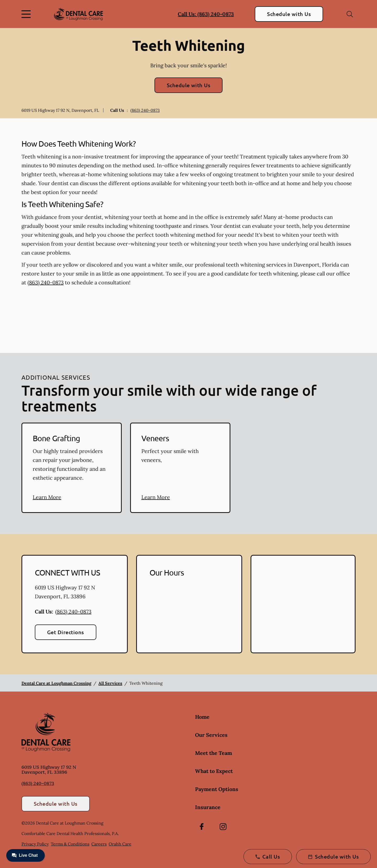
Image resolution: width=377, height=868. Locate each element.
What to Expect (214, 771)
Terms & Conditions (70, 844)
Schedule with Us (289, 14)
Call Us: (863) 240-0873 (206, 14)
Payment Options (217, 789)
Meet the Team (214, 753)
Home (202, 717)
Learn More (47, 497)
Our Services (211, 735)
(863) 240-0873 (145, 110)
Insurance (208, 807)
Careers (99, 844)
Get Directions (66, 632)
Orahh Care (120, 844)
